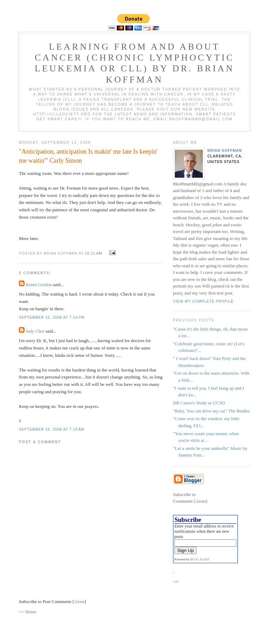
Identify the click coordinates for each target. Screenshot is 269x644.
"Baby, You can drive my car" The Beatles (211, 411)
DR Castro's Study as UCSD (199, 403)
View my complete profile (203, 301)
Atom (79, 601)
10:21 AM (94, 253)
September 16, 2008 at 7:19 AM (52, 429)
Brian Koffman (225, 151)
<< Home (28, 612)
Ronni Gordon (39, 285)
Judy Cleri (35, 331)
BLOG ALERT (200, 559)
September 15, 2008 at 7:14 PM (52, 317)
